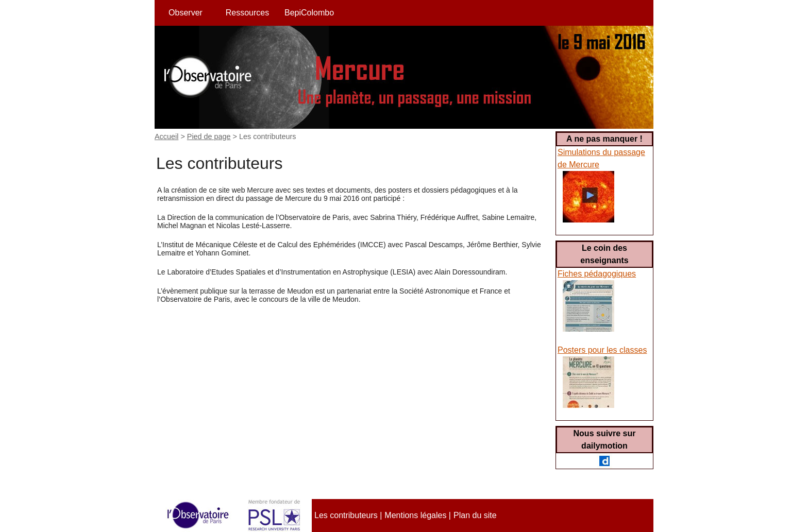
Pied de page (209, 136)
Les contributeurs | (348, 515)
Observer (186, 13)
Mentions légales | (418, 515)
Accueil (166, 136)
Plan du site (475, 515)
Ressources (247, 13)
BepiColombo (309, 13)
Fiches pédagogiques (597, 274)
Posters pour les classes (602, 350)
